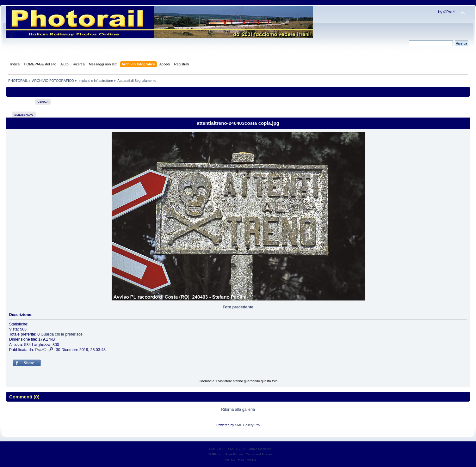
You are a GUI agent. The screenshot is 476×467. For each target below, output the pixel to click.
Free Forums (235, 454)
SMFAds (214, 454)
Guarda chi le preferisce (62, 334)
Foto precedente (238, 307)
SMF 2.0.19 (217, 449)
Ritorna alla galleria (238, 409)
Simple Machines (260, 449)
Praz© (41, 350)
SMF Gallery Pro (247, 425)
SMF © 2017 (237, 449)
